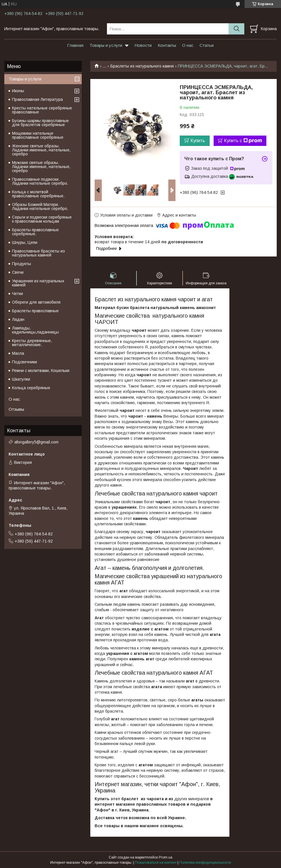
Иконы (18, 91)
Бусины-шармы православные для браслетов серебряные (40, 123)
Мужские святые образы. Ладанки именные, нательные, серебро (41, 167)
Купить (198, 141)
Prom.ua (166, 857)
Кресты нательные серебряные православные (42, 110)
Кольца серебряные (31, 388)
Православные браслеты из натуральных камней (38, 253)
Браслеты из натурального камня (142, 66)
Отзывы (16, 409)
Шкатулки (21, 379)
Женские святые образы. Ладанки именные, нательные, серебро (41, 150)
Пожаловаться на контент (156, 863)
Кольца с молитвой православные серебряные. (38, 194)
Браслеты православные (35, 311)
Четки (17, 294)
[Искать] (236, 29)
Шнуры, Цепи (25, 242)
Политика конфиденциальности (205, 863)
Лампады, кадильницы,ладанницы (35, 330)
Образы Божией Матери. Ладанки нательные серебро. (40, 207)
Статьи (207, 45)
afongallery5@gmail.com (36, 442)
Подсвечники (25, 362)
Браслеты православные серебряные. (35, 232)
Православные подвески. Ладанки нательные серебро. (40, 181)
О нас (188, 45)
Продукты (22, 264)
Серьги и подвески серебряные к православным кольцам (42, 219)
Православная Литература (37, 99)
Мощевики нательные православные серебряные (38, 135)
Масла (18, 353)
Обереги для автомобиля (36, 302)
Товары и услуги (106, 45)
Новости (143, 45)
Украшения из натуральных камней (38, 283)
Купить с (243, 141)
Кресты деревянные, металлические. (32, 343)
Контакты (167, 45)
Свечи (18, 272)
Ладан (18, 319)
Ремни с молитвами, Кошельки (41, 371)
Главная (75, 45)
